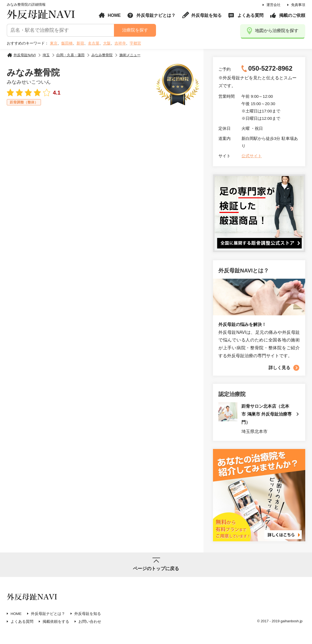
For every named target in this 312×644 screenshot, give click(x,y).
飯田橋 (67, 43)
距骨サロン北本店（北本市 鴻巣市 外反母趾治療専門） (267, 415)
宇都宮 (135, 43)
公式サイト (252, 156)
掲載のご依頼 (292, 15)
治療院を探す (135, 30)
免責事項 (298, 5)
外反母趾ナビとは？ (156, 15)
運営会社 (273, 5)
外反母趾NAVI (41, 15)
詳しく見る (279, 368)
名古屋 (94, 43)
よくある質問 (250, 15)
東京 (54, 43)
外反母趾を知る (206, 15)
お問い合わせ (90, 622)
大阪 (107, 43)
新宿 (80, 43)
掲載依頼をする (56, 622)
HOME (114, 15)
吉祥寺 (120, 43)
